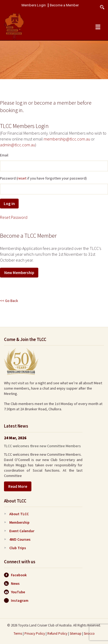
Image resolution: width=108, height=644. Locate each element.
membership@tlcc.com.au (67, 139)
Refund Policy (57, 634)
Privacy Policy (35, 634)
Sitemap (76, 634)
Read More (18, 486)
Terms (18, 634)
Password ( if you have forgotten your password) (43, 178)
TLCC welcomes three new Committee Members (42, 446)
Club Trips (18, 548)
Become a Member (64, 5)
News (12, 583)
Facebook (15, 575)
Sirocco (89, 634)
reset (22, 178)
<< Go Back (9, 301)
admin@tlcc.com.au (18, 145)
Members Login (34, 5)
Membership (19, 522)
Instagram (16, 600)
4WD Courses (20, 539)
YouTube (14, 592)
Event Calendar (22, 531)
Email (4, 155)
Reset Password (14, 217)
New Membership (19, 273)
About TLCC (19, 514)
